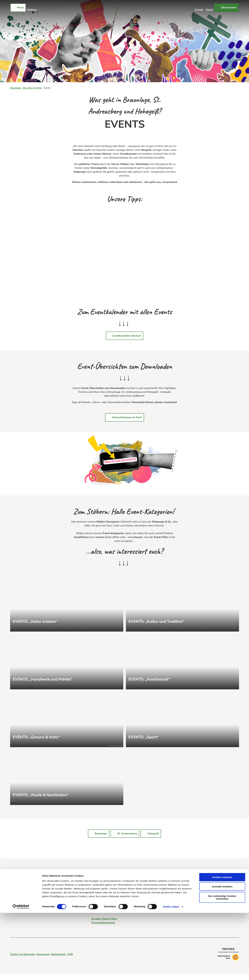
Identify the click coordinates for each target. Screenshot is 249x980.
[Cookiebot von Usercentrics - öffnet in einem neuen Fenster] (21, 974)
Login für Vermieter (22, 899)
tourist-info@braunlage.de (107, 893)
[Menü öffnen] (18, 8)
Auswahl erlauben (222, 954)
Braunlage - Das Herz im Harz (26, 88)
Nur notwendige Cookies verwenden (222, 964)
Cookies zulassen (222, 944)
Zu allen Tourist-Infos (104, 919)
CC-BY (120, 746)
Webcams (16, 895)
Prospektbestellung (103, 923)
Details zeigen (171, 974)
